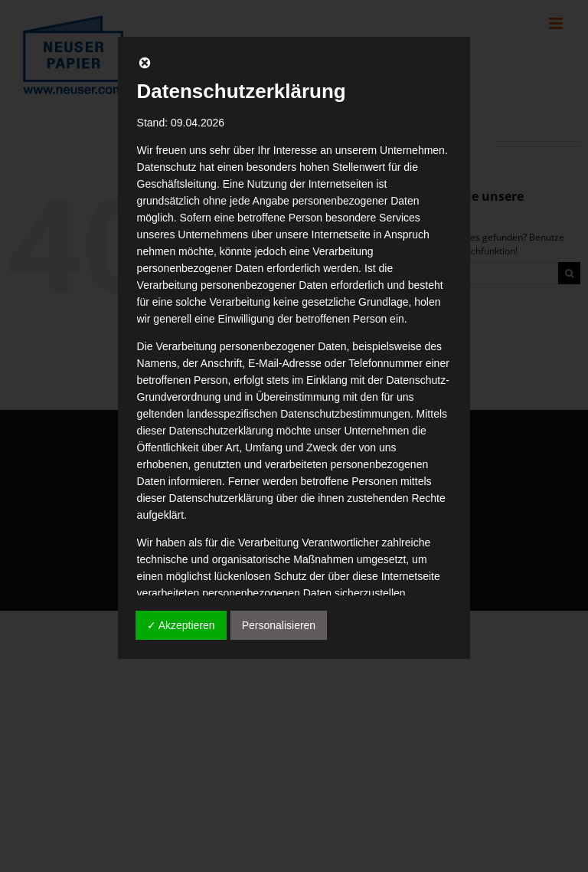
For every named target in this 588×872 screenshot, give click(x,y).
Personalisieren (279, 625)
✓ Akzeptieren (181, 625)
